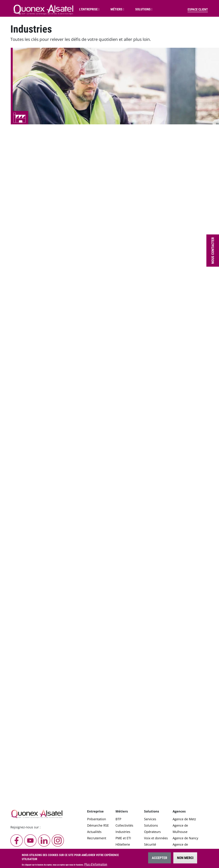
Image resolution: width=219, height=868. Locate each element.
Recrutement (97, 838)
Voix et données (156, 838)
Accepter (159, 859)
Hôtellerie (123, 844)
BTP (118, 819)
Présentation (97, 819)
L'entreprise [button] (88, 9)
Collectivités (124, 825)
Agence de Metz (184, 819)
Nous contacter (213, 251)
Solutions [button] (143, 9)
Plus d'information (96, 865)
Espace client (198, 9)
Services (150, 819)
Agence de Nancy (185, 838)
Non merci (185, 859)
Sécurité (150, 844)
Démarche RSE (98, 825)
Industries (123, 832)
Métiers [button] (116, 9)
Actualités (94, 832)
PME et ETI (123, 838)
